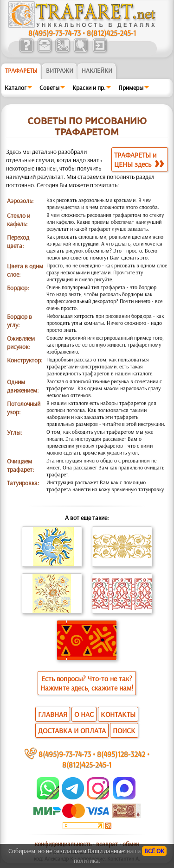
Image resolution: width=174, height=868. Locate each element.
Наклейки (97, 70)
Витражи (60, 70)
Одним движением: (23, 386)
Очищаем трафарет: (20, 465)
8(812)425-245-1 (111, 33)
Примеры (131, 88)
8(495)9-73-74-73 (55, 33)
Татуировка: (23, 483)
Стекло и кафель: (19, 220)
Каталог (16, 88)
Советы (49, 88)
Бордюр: (18, 288)
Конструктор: (25, 360)
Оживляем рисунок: (21, 342)
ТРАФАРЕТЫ (21, 70)
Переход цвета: (18, 241)
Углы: (14, 432)
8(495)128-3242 (121, 754)
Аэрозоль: (20, 201)
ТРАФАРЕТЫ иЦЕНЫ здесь (139, 159)
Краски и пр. (89, 88)
